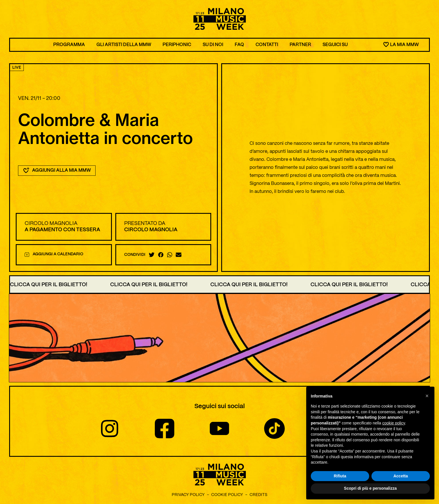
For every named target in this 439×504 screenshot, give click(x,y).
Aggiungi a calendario (54, 254)
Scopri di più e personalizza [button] (370, 489)
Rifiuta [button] (340, 476)
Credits (258, 495)
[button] (427, 396)
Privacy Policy (188, 495)
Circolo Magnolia (51, 224)
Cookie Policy (227, 495)
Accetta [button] (401, 476)
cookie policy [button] (394, 423)
